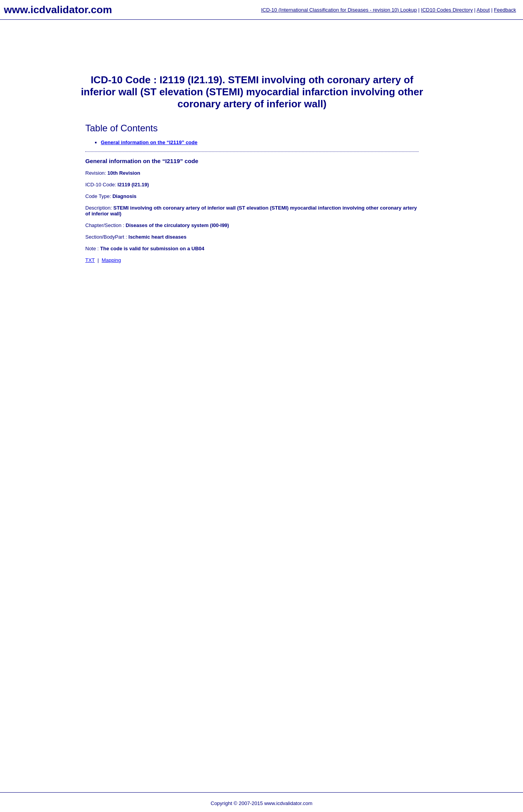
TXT (90, 260)
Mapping (111, 260)
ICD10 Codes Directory (447, 10)
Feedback (505, 10)
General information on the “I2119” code (149, 142)
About (483, 10)
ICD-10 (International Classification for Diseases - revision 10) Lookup (339, 10)
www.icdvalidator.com (58, 10)
